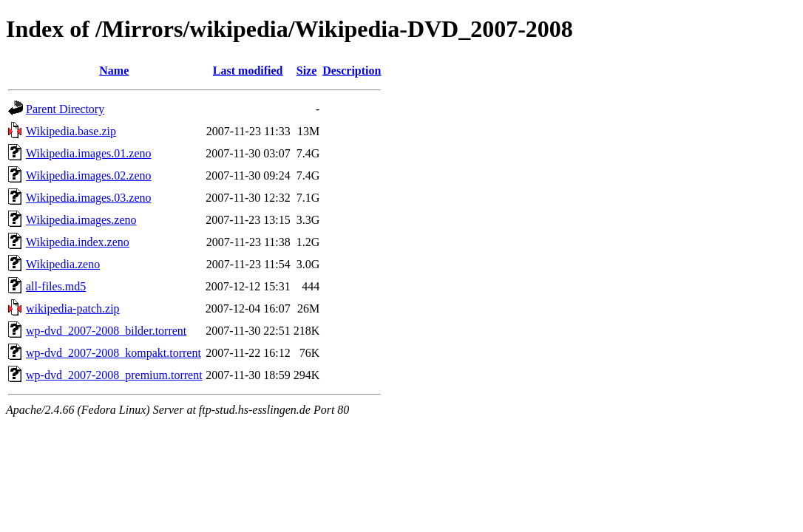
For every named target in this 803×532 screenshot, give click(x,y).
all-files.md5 (56, 286)
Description (352, 71)
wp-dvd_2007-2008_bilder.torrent (106, 331)
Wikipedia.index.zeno (78, 242)
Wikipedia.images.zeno (81, 220)
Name (114, 71)
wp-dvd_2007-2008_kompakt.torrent (113, 353)
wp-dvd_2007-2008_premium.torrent (114, 375)
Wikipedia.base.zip (71, 131)
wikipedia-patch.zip (73, 308)
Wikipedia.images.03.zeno (89, 198)
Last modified (248, 71)
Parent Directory (65, 109)
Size (307, 71)
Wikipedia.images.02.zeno (89, 175)
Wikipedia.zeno (63, 264)
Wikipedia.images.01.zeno (89, 153)
